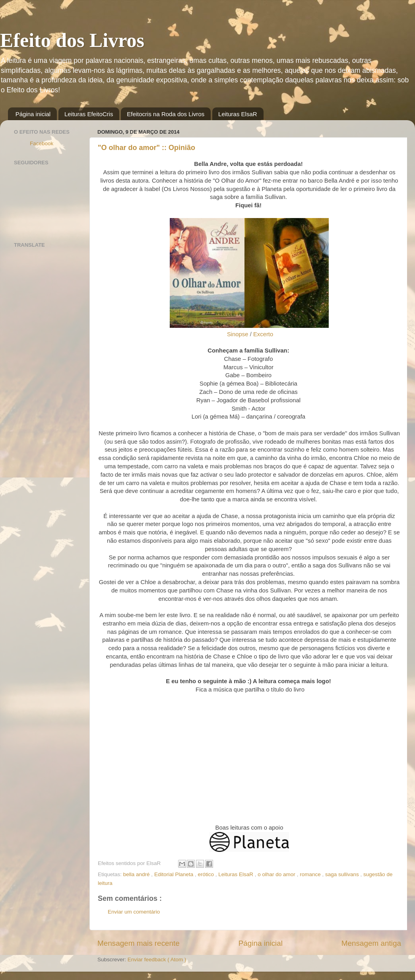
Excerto (263, 334)
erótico (206, 874)
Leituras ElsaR (238, 114)
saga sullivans (343, 874)
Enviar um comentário (134, 912)
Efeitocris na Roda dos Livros (166, 114)
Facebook (42, 143)
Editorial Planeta (175, 874)
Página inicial (33, 114)
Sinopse (238, 334)
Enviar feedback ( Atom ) (157, 960)
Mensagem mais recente (139, 943)
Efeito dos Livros (72, 40)
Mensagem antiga (371, 943)
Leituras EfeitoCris (89, 114)
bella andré (137, 874)
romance (311, 874)
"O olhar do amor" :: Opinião (146, 148)
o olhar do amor (277, 874)
